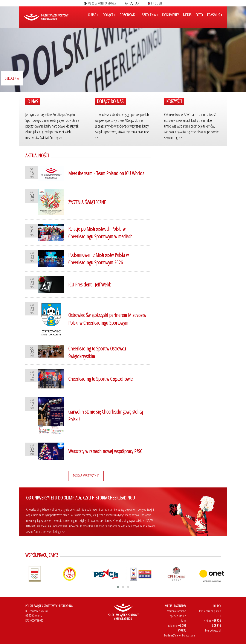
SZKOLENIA (150, 18)
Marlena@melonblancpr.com (180, 635)
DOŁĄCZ (109, 18)
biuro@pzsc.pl (213, 630)
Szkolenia (12, 78)
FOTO (199, 18)
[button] (118, 587)
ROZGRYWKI (129, 18)
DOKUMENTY (170, 18)
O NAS (93, 18)
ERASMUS (215, 18)
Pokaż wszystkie (86, 476)
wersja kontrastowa (100, 3)
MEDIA (187, 18)
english (155, 3)
